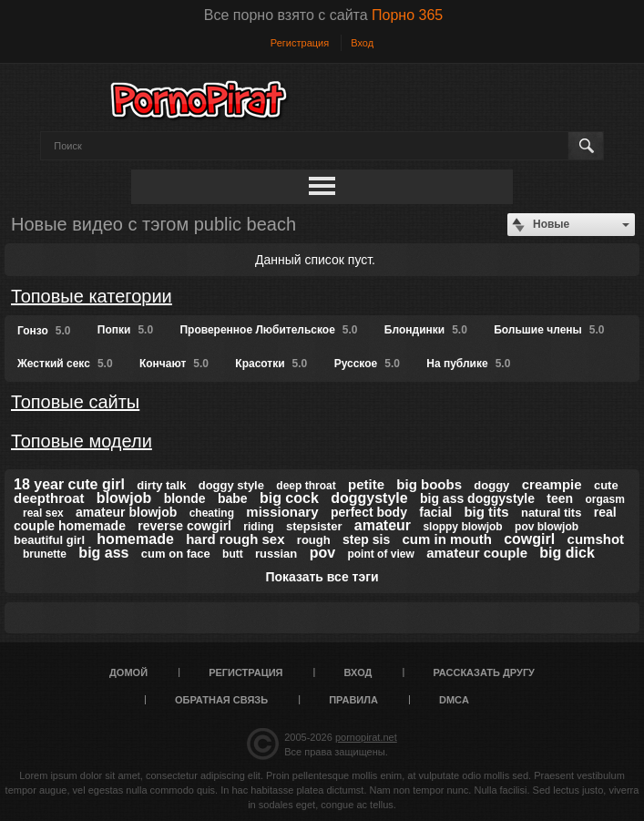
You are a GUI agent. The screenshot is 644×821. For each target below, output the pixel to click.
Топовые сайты (75, 402)
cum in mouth (447, 539)
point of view (380, 554)
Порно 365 (407, 15)
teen (560, 498)
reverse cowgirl (184, 526)
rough (314, 540)
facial (435, 512)
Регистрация (300, 43)
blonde (185, 498)
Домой (128, 672)
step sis (366, 539)
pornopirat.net (366, 737)
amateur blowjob (126, 512)
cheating (212, 513)
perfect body (369, 512)
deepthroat (49, 498)
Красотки (271, 364)
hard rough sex (235, 539)
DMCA (454, 700)
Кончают (174, 364)
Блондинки (426, 330)
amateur (383, 525)
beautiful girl (49, 540)
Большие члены (549, 330)
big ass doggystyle (477, 498)
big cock (289, 498)
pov (322, 553)
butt (233, 554)
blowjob (124, 498)
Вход (362, 43)
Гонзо (44, 331)
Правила (353, 700)
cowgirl (529, 539)
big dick (567, 553)
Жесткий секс (65, 364)
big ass (103, 553)
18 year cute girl (69, 484)
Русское (367, 364)
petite (366, 484)
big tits (486, 512)
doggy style (231, 485)
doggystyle (369, 498)
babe (233, 498)
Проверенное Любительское (268, 330)
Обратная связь (221, 700)
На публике (468, 364)
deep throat (306, 486)
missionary (282, 512)
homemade (135, 539)
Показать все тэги (322, 577)
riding (258, 527)
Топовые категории (92, 296)
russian (276, 554)
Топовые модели (82, 441)
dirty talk (161, 485)
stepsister (314, 526)
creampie (552, 484)
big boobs (429, 484)
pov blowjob (547, 527)
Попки (125, 330)
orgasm (605, 499)
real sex (43, 513)
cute (606, 485)
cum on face (176, 554)
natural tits (551, 513)
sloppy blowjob (462, 527)
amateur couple (477, 553)
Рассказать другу (484, 672)
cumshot (596, 539)
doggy (491, 485)
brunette (45, 554)
